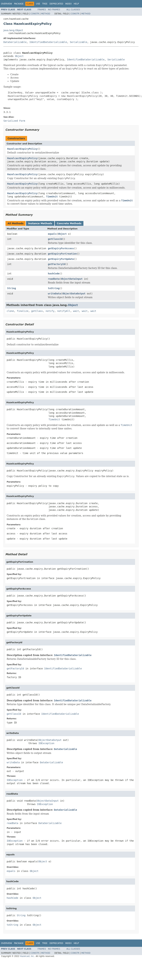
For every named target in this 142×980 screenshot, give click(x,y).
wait (76, 311)
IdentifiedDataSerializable (48, 42)
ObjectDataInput (72, 279)
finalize (23, 311)
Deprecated (56, 4)
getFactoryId (57, 264)
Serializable (79, 42)
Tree (45, 4)
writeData (54, 294)
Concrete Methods (69, 223)
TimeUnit (52, 197)
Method (46, 14)
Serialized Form (14, 121)
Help (76, 4)
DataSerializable (15, 42)
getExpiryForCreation (62, 254)
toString (54, 288)
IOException (46, 743)
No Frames (54, 10)
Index (69, 4)
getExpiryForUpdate (61, 259)
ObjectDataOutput (74, 294)
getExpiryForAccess (61, 248)
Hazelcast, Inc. (27, 956)
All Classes (73, 10)
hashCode (54, 274)
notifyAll (64, 311)
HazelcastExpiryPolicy (22, 149)
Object (19, 56)
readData (54, 279)
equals (52, 234)
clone (10, 311)
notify (50, 311)
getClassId (55, 239)
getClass (37, 311)
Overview (7, 4)
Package (19, 4)
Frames (42, 10)
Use (38, 4)
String (12, 288)
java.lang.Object (13, 30)
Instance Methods (40, 223)
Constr (35, 14)
